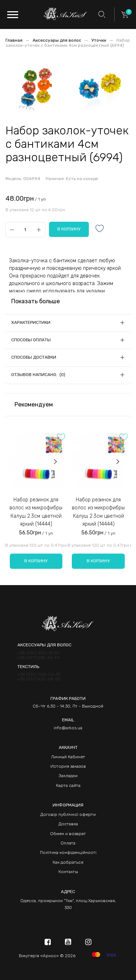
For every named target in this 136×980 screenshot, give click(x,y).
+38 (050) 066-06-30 (39, 674)
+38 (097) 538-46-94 (38, 658)
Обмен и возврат (68, 834)
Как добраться (68, 862)
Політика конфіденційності (68, 852)
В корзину (36, 561)
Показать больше (36, 301)
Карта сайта (68, 785)
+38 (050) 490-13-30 (38, 653)
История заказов (68, 766)
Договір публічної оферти (68, 814)
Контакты (68, 872)
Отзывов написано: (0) (38, 375)
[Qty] (25, 230)
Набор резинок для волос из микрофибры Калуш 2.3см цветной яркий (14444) (36, 512)
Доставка (68, 824)
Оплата (68, 843)
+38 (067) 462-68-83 (39, 679)
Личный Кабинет (68, 757)
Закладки (68, 776)
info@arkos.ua (68, 728)
